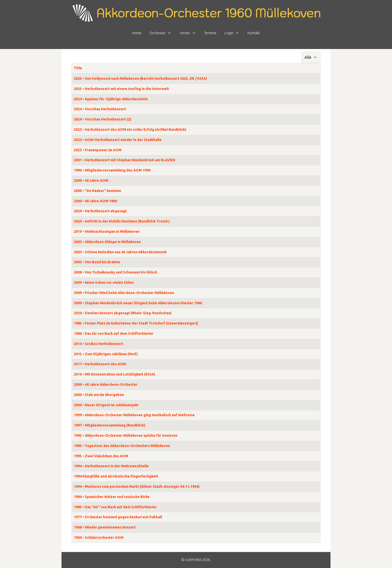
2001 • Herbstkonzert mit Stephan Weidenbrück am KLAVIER (124, 160)
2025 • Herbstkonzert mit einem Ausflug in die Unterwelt (121, 89)
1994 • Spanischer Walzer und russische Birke (112, 497)
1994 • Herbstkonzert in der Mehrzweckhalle (111, 466)
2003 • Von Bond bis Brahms (97, 262)
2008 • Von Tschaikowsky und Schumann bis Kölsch (115, 272)
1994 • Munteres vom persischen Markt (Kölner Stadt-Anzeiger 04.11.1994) (137, 486)
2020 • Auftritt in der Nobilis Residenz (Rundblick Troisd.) (122, 221)
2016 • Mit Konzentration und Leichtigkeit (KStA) (114, 374)
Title (78, 68)
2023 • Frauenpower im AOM (98, 150)
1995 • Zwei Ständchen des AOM (101, 456)
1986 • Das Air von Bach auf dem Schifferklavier (114, 333)
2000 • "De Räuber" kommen (97, 191)
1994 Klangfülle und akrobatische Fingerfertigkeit (116, 476)
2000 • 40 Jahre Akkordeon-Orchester (106, 384)
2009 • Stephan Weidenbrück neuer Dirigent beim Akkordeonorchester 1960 (138, 303)
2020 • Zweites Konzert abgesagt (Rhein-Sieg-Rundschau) (123, 313)
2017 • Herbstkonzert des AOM (100, 364)
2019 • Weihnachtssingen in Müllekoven (107, 231)
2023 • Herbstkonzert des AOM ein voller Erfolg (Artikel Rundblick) (130, 129)
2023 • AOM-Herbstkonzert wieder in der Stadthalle (118, 140)
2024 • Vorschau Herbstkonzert (100, 109)
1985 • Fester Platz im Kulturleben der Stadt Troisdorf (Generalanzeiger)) (136, 323)
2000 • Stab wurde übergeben (99, 395)
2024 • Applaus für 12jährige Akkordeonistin (111, 99)
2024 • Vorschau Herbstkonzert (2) (102, 119)
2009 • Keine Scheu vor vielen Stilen (104, 282)
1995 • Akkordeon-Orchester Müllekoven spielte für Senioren (126, 435)
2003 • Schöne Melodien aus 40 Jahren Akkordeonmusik (120, 252)
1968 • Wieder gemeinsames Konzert (105, 527)
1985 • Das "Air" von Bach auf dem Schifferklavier (115, 507)
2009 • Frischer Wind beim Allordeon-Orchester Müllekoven (124, 293)
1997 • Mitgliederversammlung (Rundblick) (109, 425)
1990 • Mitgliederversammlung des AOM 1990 (112, 170)
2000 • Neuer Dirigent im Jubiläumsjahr (106, 405)
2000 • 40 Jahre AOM (91, 180)
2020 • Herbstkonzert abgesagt (100, 211)
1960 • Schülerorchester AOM (99, 537)
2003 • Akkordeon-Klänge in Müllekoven (107, 242)
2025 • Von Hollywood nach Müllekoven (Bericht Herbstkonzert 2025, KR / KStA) (140, 78)
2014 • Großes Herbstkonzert (98, 344)
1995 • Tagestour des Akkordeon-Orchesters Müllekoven (122, 446)
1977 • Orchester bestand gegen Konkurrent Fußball (118, 517)
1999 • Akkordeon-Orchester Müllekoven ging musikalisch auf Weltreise (134, 415)
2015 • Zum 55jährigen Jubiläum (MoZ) (106, 354)
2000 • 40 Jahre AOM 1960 (95, 201)
